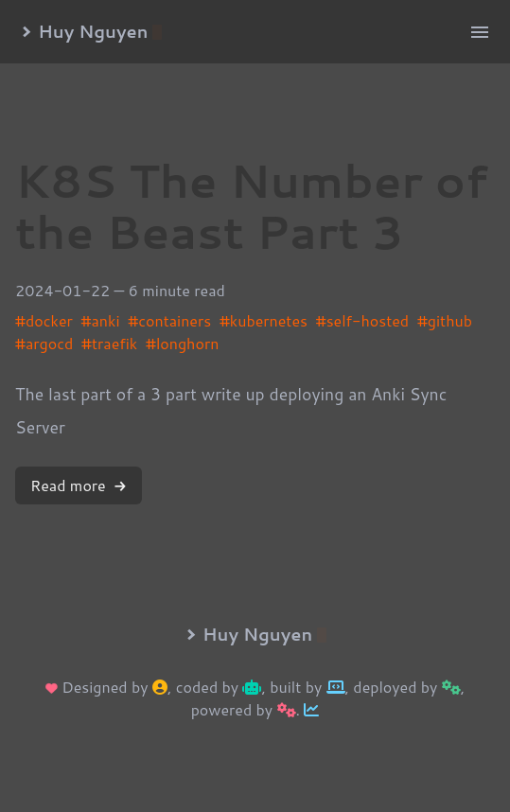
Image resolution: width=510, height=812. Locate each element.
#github (445, 320)
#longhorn (182, 343)
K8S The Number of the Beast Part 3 (251, 205)
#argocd (44, 343)
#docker (44, 320)
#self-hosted (362, 320)
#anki (101, 320)
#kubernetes (264, 320)
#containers (169, 320)
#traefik (109, 343)
